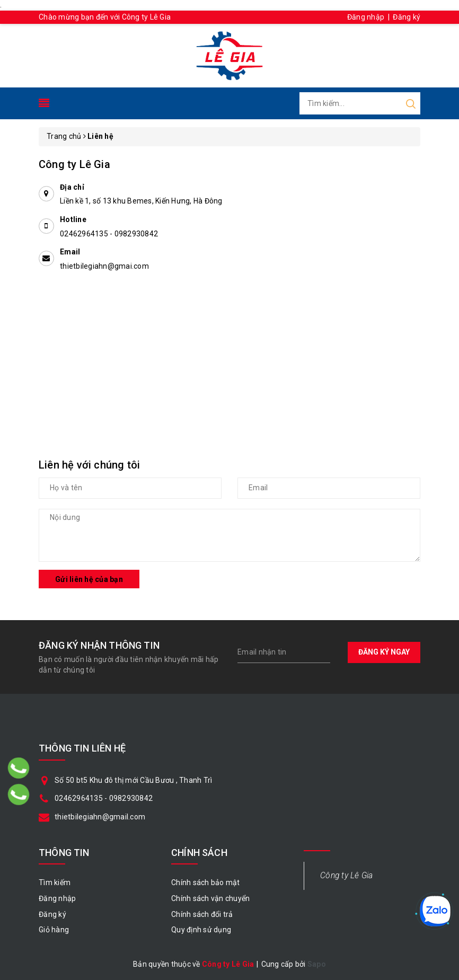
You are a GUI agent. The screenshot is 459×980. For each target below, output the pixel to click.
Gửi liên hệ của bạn (89, 579)
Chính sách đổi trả (202, 914)
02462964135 (85, 234)
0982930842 (136, 234)
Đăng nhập (366, 17)
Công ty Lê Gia (347, 875)
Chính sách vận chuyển (210, 898)
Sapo (317, 964)
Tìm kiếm (55, 882)
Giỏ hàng (54, 930)
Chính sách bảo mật (206, 882)
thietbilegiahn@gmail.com (100, 817)
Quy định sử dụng (201, 930)
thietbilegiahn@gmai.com (104, 266)
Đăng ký (407, 17)
